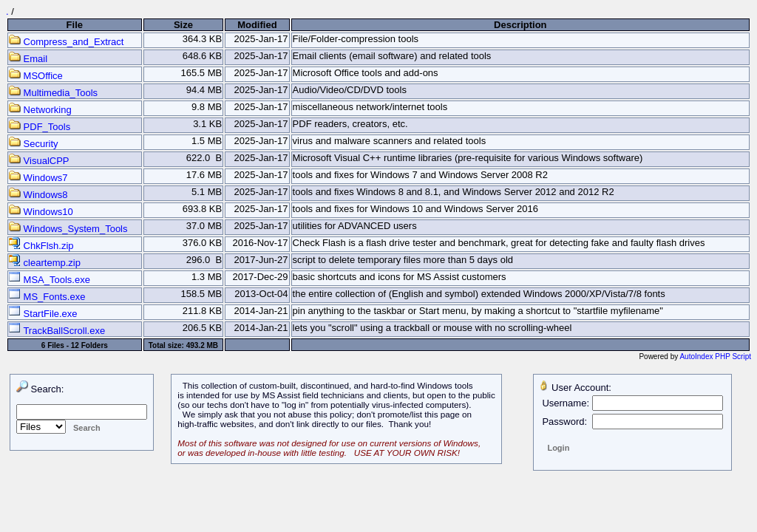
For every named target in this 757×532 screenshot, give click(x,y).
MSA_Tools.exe (50, 280)
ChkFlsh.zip (41, 246)
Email (28, 59)
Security (34, 144)
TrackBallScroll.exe (57, 331)
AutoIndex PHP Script (715, 357)
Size (183, 25)
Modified (257, 25)
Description (520, 25)
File (75, 25)
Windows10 (41, 212)
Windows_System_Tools (68, 229)
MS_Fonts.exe (47, 297)
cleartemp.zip (45, 263)
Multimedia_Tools (53, 93)
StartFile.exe (43, 314)
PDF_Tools (40, 127)
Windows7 (38, 178)
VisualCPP (39, 161)
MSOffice (36, 76)
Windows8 (38, 195)
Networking (40, 110)
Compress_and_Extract (66, 42)
